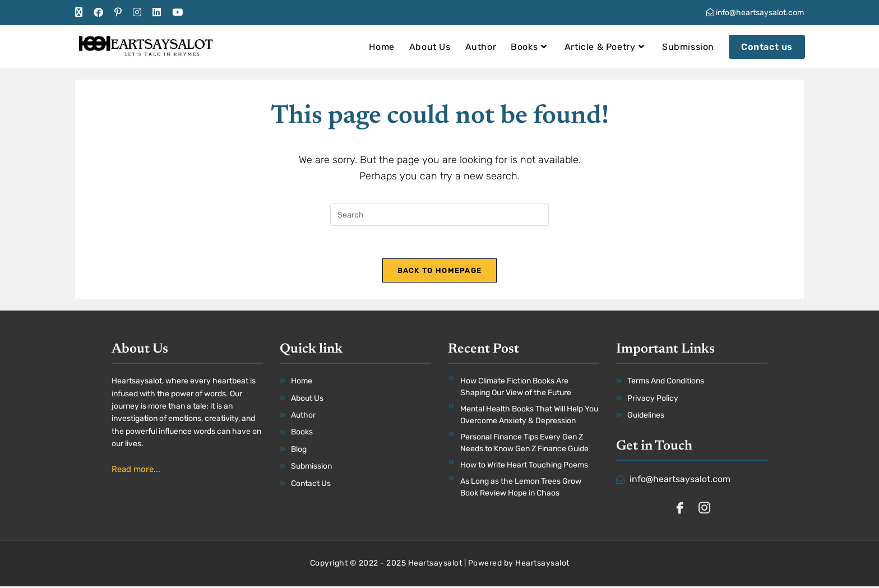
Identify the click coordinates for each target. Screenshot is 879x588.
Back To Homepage (440, 272)
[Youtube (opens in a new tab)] (177, 13)
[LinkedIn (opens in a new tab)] (157, 13)
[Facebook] (679, 510)
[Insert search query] (439, 215)
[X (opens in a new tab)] (82, 13)
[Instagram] (704, 510)
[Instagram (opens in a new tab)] (137, 13)
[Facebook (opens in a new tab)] (98, 13)
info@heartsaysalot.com (755, 13)
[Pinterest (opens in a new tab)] (118, 13)
